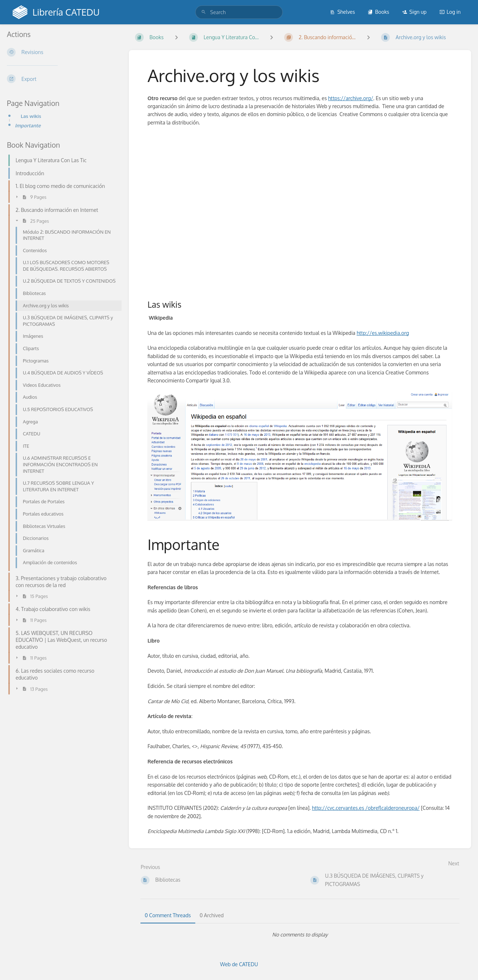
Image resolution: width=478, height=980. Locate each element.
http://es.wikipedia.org (383, 333)
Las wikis (31, 116)
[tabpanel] (300, 935)
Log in (450, 12)
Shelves (342, 12)
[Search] (204, 12)
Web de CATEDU (239, 964)
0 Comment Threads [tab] (168, 915)
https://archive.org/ (351, 98)
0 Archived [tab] (212, 915)
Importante (28, 125)
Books (378, 12)
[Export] (62, 79)
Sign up (414, 12)
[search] (239, 12)
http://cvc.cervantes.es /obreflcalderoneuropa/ (366, 808)
